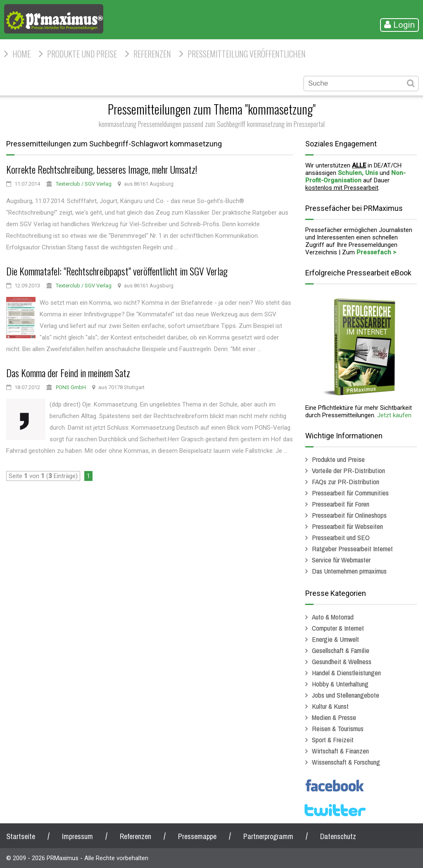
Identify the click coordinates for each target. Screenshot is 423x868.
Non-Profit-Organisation (355, 177)
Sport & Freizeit (333, 740)
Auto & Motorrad (333, 617)
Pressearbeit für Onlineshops (349, 515)
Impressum (77, 836)
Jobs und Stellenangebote (346, 695)
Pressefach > (376, 252)
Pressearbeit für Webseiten (347, 526)
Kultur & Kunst (330, 706)
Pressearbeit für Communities (350, 493)
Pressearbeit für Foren (341, 504)
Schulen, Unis (358, 173)
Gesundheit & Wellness (342, 661)
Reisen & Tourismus (338, 728)
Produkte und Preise (82, 54)
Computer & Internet (338, 628)
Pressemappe (197, 836)
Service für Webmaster (341, 560)
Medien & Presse (334, 717)
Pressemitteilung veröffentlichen (247, 54)
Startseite (21, 836)
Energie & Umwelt (335, 639)
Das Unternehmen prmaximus (349, 571)
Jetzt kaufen (394, 415)
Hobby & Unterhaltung (340, 684)
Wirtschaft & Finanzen (340, 751)
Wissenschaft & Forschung (346, 762)
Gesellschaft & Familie (341, 650)
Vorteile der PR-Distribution (348, 470)
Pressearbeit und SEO (341, 537)
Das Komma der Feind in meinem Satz (68, 373)
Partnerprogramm (268, 836)
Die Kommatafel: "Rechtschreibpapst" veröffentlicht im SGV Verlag (117, 271)
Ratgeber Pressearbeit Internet (352, 549)
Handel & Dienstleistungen (346, 673)
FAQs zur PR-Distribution (346, 482)
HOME (21, 54)
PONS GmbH (71, 387)
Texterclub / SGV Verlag (84, 184)
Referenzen (152, 54)
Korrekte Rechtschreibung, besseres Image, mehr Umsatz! (102, 169)
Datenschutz (338, 836)
